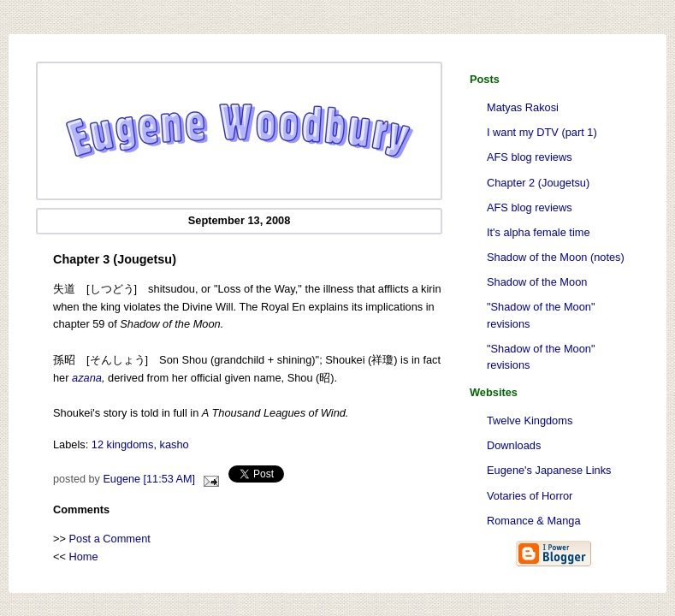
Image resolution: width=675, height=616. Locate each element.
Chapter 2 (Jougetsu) (538, 183)
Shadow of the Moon (537, 282)
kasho (175, 444)
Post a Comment (110, 539)
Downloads (514, 445)
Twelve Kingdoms (530, 421)
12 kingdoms (123, 444)
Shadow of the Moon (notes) (556, 257)
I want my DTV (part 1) (542, 132)
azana (87, 378)
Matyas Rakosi (523, 107)
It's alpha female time (539, 232)
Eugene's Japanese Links (549, 470)
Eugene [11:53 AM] (149, 479)
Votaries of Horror (530, 496)
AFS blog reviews (530, 157)
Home (84, 557)
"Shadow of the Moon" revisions (541, 315)
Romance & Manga (534, 521)
